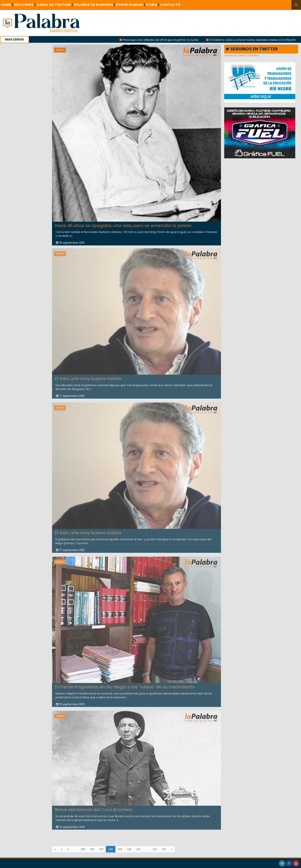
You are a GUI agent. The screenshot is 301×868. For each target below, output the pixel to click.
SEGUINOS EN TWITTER (252, 49)
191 (139, 849)
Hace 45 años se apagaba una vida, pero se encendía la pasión (123, 225)
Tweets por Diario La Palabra (242, 55)
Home (7, 5)
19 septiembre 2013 (70, 243)
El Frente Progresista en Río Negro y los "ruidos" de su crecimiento (125, 685)
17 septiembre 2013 (70, 394)
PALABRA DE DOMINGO (94, 5)
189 (120, 849)
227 (164, 849)
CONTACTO (170, 5)
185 (83, 849)
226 (155, 849)
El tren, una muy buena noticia (88, 377)
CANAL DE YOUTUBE (55, 5)
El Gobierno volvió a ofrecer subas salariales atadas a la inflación (255, 40)
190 (129, 849)
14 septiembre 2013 (70, 825)
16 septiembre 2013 (70, 703)
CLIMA (153, 5)
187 (101, 849)
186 (92, 849)
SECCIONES (25, 5)
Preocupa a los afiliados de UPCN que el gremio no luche (163, 40)
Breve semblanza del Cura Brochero (94, 808)
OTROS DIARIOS (131, 5)
